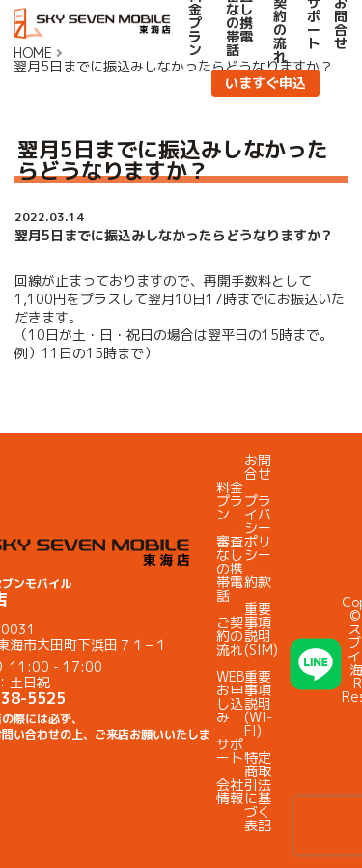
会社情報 (230, 791)
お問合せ (258, 467)
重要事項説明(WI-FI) (258, 703)
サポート (230, 751)
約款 (258, 582)
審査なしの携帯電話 (230, 568)
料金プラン (230, 501)
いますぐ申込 (265, 83)
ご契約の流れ (230, 636)
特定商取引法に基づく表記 (258, 791)
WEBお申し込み (230, 697)
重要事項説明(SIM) (261, 629)
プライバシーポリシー (258, 528)
